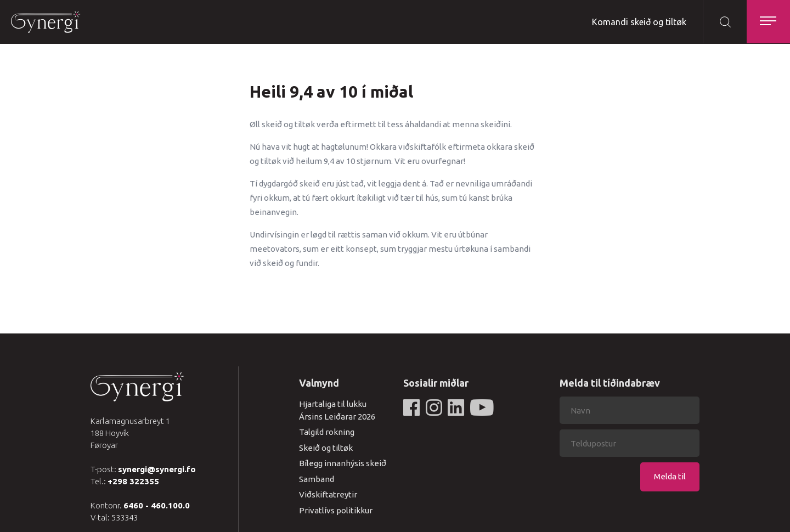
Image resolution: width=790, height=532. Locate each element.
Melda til (670, 476)
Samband (317, 479)
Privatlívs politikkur (336, 510)
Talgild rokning (327, 432)
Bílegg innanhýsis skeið (343, 463)
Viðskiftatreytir (328, 494)
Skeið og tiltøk (326, 448)
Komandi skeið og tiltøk (639, 22)
